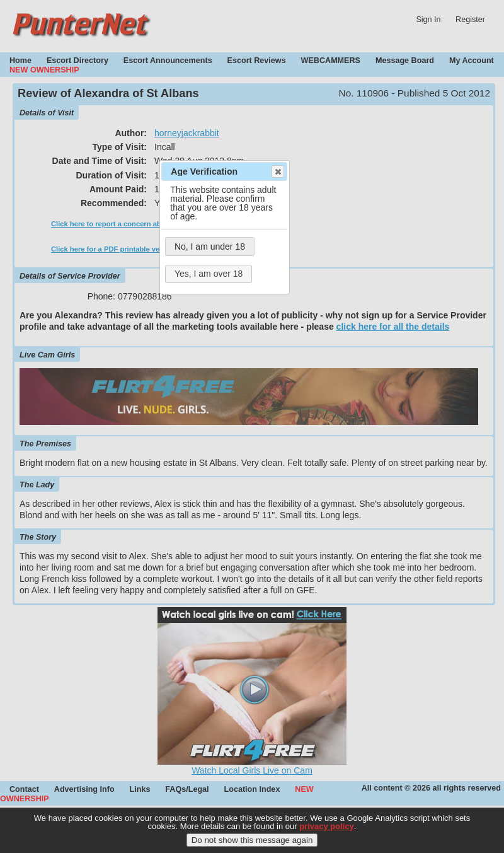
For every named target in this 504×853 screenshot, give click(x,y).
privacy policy (327, 829)
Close (277, 171)
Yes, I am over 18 (209, 274)
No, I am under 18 (210, 247)
